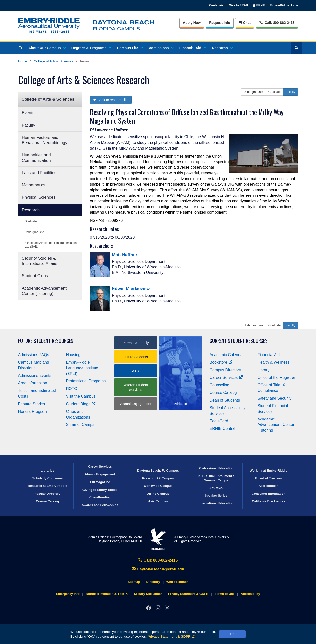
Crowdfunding (100, 497)
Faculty (29, 125)
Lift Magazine (100, 482)
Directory (153, 582)
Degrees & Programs (91, 48)
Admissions (161, 48)
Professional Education (216, 468)
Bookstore (221, 362)
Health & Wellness (274, 362)
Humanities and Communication (36, 158)
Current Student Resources (239, 341)
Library (264, 370)
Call (277, 22)
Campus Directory (225, 370)
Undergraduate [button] (253, 92)
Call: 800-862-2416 (158, 560)
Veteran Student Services (136, 387)
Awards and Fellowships (100, 505)
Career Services (226, 378)
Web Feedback (177, 582)
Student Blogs (81, 404)
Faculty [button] (291, 92)
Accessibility (250, 594)
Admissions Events (35, 376)
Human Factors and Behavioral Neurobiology (45, 140)
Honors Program (33, 412)
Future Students (136, 357)
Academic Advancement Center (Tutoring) (44, 291)
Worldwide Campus (158, 486)
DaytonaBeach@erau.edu (158, 569)
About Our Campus (47, 48)
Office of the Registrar (277, 378)
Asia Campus (158, 501)
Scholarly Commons (48, 478)
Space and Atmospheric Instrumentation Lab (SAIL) (51, 245)
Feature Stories (32, 404)
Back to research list (111, 100)
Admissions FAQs (34, 355)
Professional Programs (86, 381)
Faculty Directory (48, 494)
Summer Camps (80, 425)
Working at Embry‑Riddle (268, 471)
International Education (216, 503)
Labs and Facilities (39, 173)
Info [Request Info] (220, 23)
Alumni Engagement (136, 404)
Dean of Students (225, 400)
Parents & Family (136, 343)
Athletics (216, 488)
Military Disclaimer (148, 594)
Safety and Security (275, 398)
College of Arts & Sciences (54, 61)
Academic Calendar (227, 355)
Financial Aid (193, 48)
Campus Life (130, 48)
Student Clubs (35, 276)
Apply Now (192, 23)
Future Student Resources (46, 341)
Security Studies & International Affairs (40, 261)
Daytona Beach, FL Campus (158, 471)
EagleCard (219, 421)
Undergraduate (34, 232)
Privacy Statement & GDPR (171, 637)
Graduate (31, 221)
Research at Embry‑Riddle (48, 486)
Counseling (220, 385)
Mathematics (34, 185)
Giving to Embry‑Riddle (100, 490)
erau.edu (158, 539)
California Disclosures (268, 501)
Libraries (47, 471)
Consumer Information (268, 494)
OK (232, 634)
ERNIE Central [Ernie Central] (223, 428)
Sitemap (134, 582)
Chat (245, 23)
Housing (73, 355)
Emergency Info (68, 594)
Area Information (33, 383)
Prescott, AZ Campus (158, 478)
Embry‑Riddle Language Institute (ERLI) (82, 368)
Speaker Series (216, 496)
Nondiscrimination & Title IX (107, 594)
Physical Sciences (39, 197)
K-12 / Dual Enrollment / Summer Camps (216, 478)
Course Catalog (223, 393)
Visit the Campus (81, 396)
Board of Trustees (268, 478)
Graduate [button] (275, 92)
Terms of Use (225, 594)
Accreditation (269, 486)
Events (28, 113)
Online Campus (158, 494)
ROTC (72, 389)
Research (222, 48)
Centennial (217, 5)
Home (23, 61)
